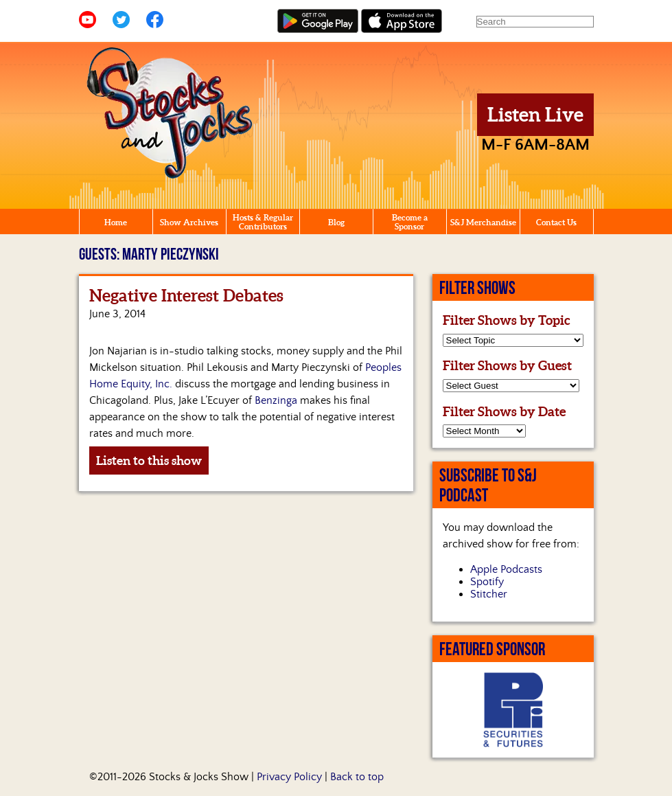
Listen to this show (149, 460)
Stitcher (489, 594)
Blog (336, 222)
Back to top (357, 777)
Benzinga (276, 400)
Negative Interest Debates (186, 296)
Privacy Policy (289, 777)
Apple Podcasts (506, 569)
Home (116, 222)
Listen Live (535, 115)
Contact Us (556, 222)
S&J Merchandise (483, 222)
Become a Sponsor (410, 222)
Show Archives (189, 222)
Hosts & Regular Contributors (263, 222)
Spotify (487, 582)
